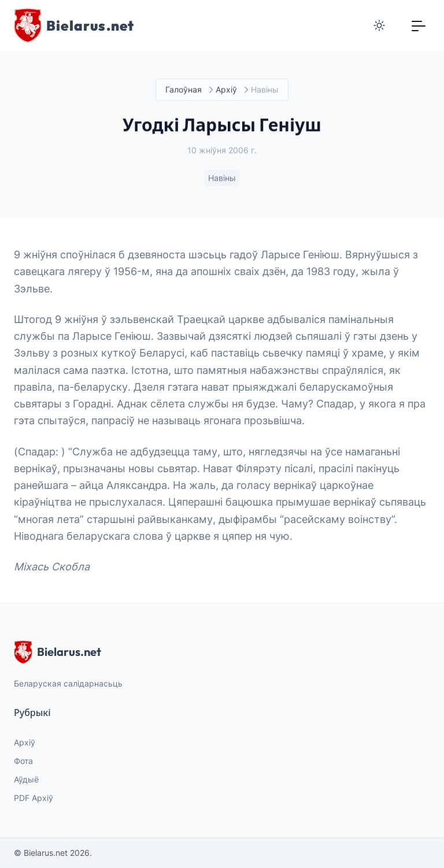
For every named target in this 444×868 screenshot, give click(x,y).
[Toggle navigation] (419, 25)
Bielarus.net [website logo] (58, 652)
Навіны (222, 178)
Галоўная (184, 90)
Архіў (226, 90)
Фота (23, 761)
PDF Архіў (34, 798)
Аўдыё (26, 779)
